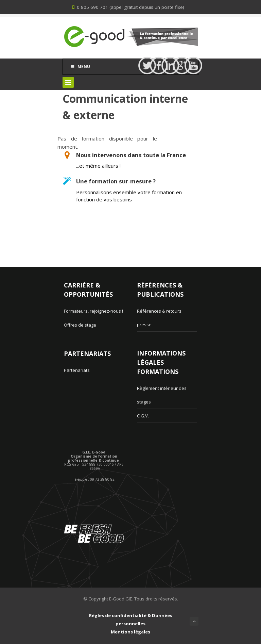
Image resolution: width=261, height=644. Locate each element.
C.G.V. (143, 416)
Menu (80, 67)
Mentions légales (130, 632)
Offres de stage (80, 325)
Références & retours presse (159, 318)
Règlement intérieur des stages (162, 395)
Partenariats (77, 370)
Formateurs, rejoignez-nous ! (93, 311)
